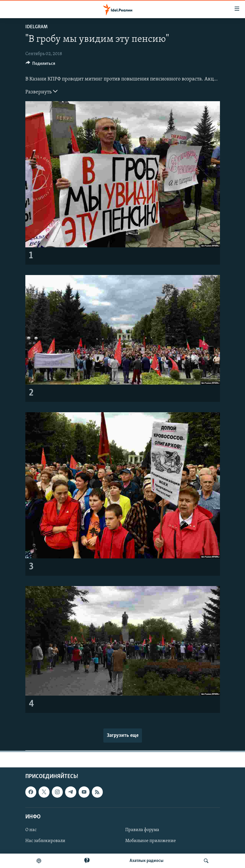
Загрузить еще (123, 736)
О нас (31, 830)
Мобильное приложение (151, 841)
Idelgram (36, 27)
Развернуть (41, 91)
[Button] (41, 65)
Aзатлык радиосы (147, 861)
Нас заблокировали (45, 841)
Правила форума (142, 830)
